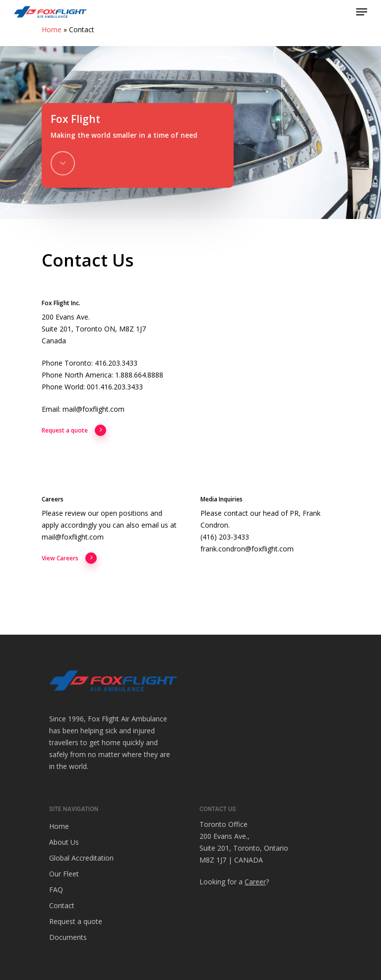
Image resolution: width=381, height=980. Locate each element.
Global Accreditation (81, 858)
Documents (68, 937)
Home (52, 29)
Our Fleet (64, 874)
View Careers (69, 558)
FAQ (56, 890)
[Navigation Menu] (362, 12)
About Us (64, 842)
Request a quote (74, 431)
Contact (62, 905)
